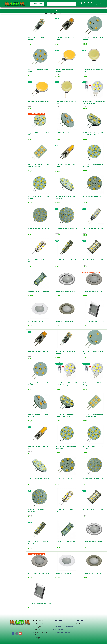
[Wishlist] (100, 4)
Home (46, 13)
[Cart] (102, 4)
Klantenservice (82, 624)
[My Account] (97, 4)
